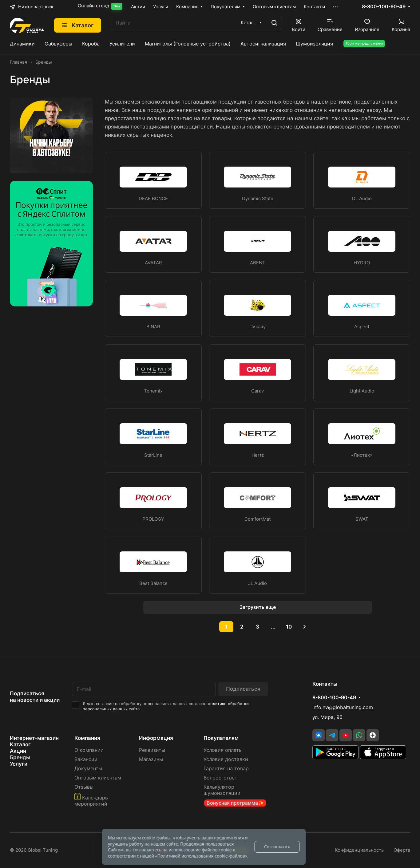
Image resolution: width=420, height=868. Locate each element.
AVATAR (153, 263)
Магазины (151, 759)
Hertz (258, 455)
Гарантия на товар (226, 769)
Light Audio (362, 391)
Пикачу (258, 327)
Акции (18, 751)
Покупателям (221, 738)
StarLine (153, 455)
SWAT (362, 519)
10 (289, 627)
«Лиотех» (362, 455)
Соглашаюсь (277, 847)
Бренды (20, 757)
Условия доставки (226, 759)
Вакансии (86, 759)
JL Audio (258, 583)
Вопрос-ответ (220, 778)
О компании (89, 750)
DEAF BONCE (153, 199)
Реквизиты (152, 750)
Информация (156, 738)
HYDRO (362, 263)
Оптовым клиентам (98, 778)
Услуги (19, 764)
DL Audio (362, 199)
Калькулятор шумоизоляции (222, 790)
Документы (88, 769)
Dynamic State (258, 199)
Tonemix (153, 391)
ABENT (258, 263)
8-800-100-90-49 (384, 7)
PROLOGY (153, 519)
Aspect (362, 327)
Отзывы (84, 787)
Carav (258, 391)
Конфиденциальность (359, 850)
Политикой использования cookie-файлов (201, 856)
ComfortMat (258, 519)
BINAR (153, 327)
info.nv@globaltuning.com (343, 707)
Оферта (402, 850)
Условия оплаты (223, 750)
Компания (87, 738)
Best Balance (153, 583)
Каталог (20, 744)
